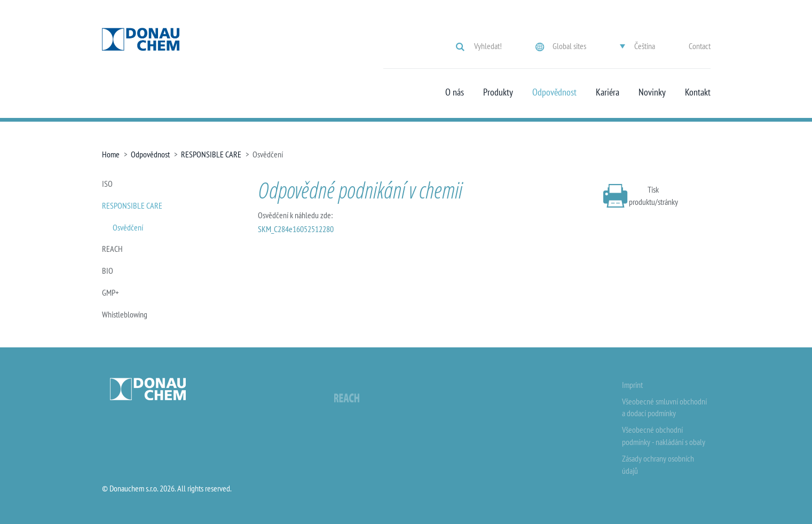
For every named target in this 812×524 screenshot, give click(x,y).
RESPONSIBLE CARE (211, 154)
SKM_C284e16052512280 (296, 229)
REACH (112, 249)
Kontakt (698, 92)
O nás (455, 92)
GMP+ (111, 292)
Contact (700, 46)
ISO (107, 184)
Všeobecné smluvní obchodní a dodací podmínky (664, 407)
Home (111, 154)
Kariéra (608, 92)
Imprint (632, 385)
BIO (108, 271)
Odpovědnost (554, 92)
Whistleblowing (125, 314)
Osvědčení (128, 227)
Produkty (498, 92)
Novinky (652, 92)
